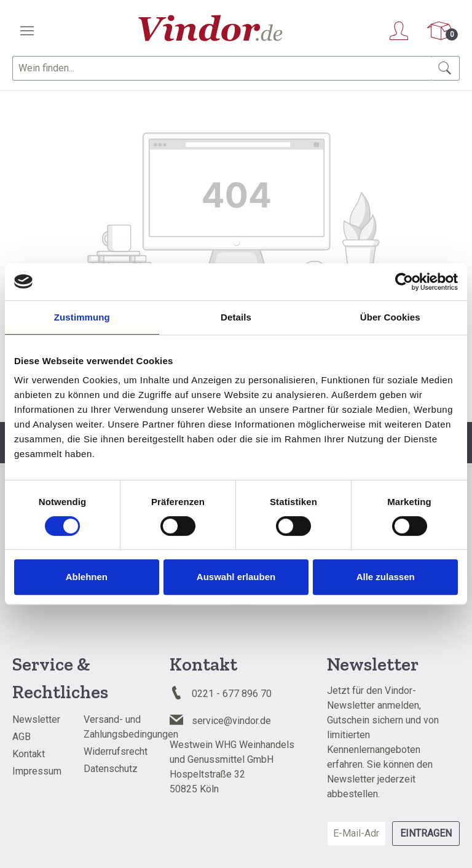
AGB (22, 737)
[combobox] (222, 68)
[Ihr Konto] (399, 31)
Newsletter (36, 719)
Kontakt (29, 754)
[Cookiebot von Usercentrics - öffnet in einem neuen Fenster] (404, 282)
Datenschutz (111, 769)
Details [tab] (236, 317)
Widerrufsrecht (116, 751)
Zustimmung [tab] (82, 317)
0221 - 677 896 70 (232, 694)
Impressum (37, 771)
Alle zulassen (386, 577)
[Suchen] (445, 68)
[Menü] (27, 31)
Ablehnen (87, 577)
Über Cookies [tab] (390, 317)
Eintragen (426, 833)
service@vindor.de (231, 721)
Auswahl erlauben (236, 577)
